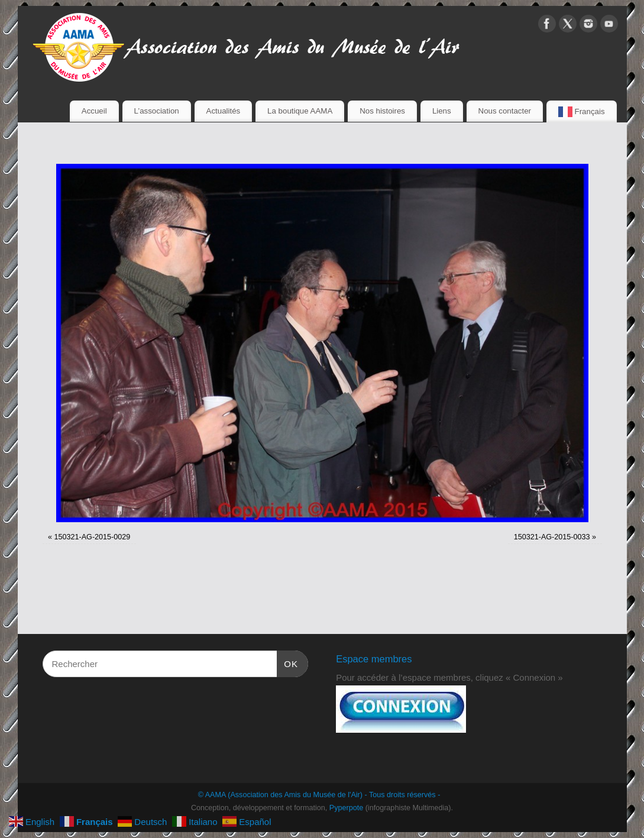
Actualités (224, 111)
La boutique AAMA (300, 111)
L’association (157, 111)
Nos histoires (382, 111)
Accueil (94, 111)
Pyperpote (346, 808)
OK (287, 662)
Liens (442, 111)
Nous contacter (505, 111)
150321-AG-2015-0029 (92, 537)
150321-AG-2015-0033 (552, 537)
